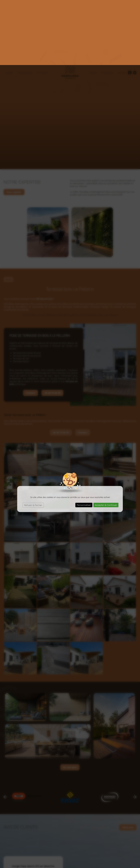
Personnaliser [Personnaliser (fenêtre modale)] (84, 440)
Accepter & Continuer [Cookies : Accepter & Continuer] (106, 440)
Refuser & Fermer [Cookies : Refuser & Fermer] (33, 440)
